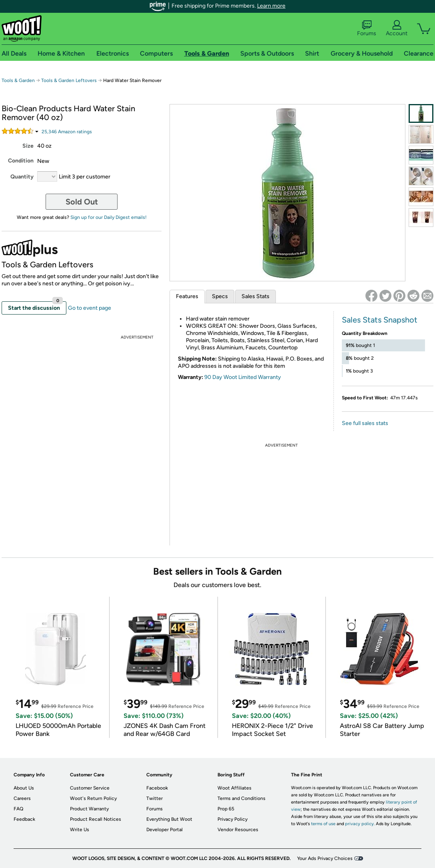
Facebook (157, 788)
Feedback (24, 819)
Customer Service (90, 788)
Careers (22, 798)
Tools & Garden (18, 80)
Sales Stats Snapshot (380, 320)
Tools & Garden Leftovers (69, 80)
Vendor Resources (238, 830)
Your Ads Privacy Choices (325, 858)
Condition (21, 161)
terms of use (323, 824)
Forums (367, 28)
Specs (220, 296)
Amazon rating (67, 132)
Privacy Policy (232, 819)
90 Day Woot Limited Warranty (243, 377)
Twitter (155, 798)
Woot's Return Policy (93, 798)
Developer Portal (165, 830)
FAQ (18, 809)
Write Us (80, 830)
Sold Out (82, 202)
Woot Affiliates (234, 788)
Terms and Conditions (241, 798)
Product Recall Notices (96, 819)
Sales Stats (255, 296)
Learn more (271, 6)
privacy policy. (360, 824)
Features (187, 296)
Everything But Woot (169, 819)
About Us (24, 788)
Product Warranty (89, 809)
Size (28, 146)
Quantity (22, 177)
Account (397, 28)
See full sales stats (365, 423)
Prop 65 (226, 809)
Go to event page (90, 308)
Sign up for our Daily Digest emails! (109, 217)
